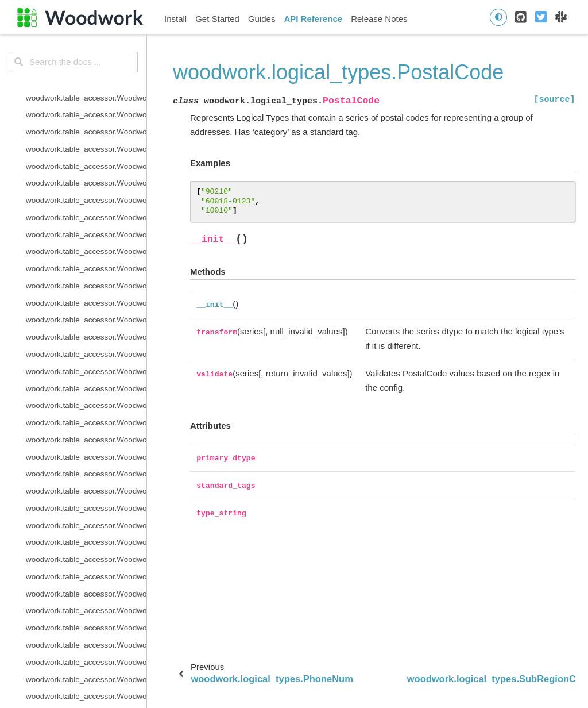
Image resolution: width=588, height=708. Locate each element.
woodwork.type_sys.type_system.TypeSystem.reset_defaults (86, 434)
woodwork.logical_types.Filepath (82, 126)
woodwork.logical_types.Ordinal (80, 228)
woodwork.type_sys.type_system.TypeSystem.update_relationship (86, 467)
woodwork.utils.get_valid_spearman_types (86, 570)
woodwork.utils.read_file (67, 588)
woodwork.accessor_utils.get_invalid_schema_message (86, 605)
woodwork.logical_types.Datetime (83, 74)
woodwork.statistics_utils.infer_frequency (86, 656)
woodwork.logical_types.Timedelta (85, 313)
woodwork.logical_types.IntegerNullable (86, 160)
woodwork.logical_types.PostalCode (86, 280)
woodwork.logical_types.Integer (80, 143)
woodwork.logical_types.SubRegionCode (86, 297)
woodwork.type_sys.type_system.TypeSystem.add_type (86, 382)
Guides (262, 19)
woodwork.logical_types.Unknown (84, 331)
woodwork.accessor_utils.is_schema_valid (86, 639)
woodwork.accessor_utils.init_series (86, 622)
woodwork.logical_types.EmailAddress (86, 108)
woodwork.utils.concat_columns (80, 519)
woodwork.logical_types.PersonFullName (86, 245)
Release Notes (379, 19)
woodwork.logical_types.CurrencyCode (86, 57)
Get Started (217, 19)
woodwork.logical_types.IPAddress (86, 177)
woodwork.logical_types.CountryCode (86, 40)
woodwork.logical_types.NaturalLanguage (86, 211)
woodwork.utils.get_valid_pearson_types (86, 553)
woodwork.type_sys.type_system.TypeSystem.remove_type (86, 416)
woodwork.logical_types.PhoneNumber (86, 262)
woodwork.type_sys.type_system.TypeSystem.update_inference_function (86, 451)
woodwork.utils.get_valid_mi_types (86, 536)
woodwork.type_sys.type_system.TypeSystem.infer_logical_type (86, 399)
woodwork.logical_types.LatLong (82, 194)
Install (175, 19)
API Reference (313, 19)
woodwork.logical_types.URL (76, 348)
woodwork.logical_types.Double (80, 92)
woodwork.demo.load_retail (73, 673)
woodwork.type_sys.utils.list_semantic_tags (86, 502)
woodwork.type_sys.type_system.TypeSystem (86, 365)
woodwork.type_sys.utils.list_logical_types (86, 485)
